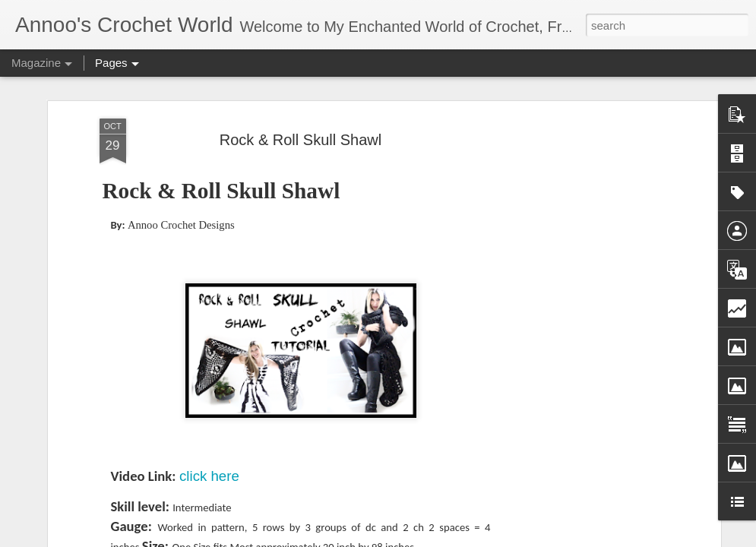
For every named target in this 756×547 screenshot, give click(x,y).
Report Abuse (531, 539)
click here (209, 391)
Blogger (487, 539)
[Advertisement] (586, 273)
